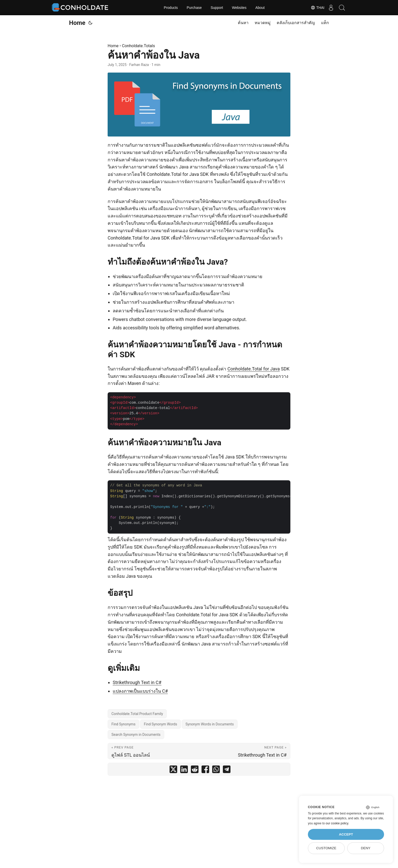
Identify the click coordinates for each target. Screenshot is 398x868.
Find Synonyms (123, 724)
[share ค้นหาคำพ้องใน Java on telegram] (227, 770)
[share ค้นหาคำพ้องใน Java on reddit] (195, 770)
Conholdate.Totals (139, 46)
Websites (239, 8)
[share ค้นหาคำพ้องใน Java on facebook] (205, 770)
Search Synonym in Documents (136, 735)
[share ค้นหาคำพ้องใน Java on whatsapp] (216, 770)
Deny (366, 848)
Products (171, 8)
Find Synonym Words (161, 724)
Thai (314, 8)
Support (217, 8)
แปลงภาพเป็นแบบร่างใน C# (140, 691)
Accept (346, 834)
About (260, 8)
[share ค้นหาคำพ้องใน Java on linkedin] (184, 770)
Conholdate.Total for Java (254, 369)
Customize (326, 848)
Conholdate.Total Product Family (137, 714)
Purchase (194, 8)
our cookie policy (337, 823)
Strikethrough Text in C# (137, 682)
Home (77, 23)
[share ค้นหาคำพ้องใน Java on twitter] (173, 770)
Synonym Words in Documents (210, 724)
